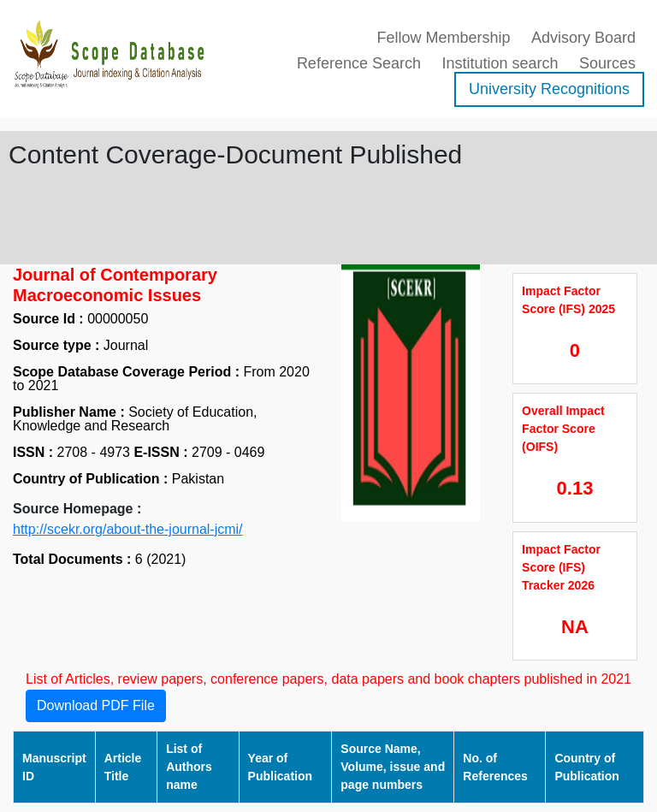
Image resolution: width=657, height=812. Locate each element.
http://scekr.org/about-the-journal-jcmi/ (128, 529)
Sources (607, 63)
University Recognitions (549, 89)
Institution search (500, 63)
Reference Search (359, 63)
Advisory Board (583, 38)
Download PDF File (96, 705)
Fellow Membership (443, 38)
